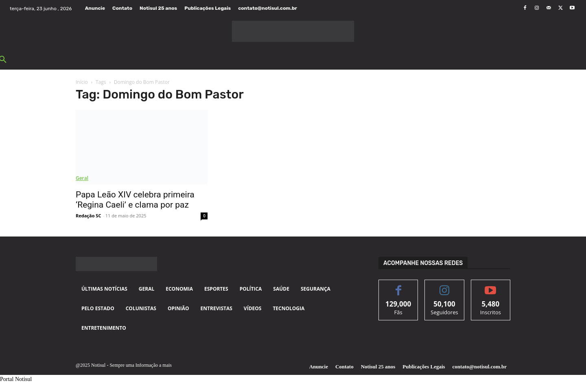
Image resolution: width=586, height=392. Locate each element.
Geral (82, 178)
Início (82, 82)
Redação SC (88, 216)
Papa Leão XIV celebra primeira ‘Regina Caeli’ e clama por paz (135, 200)
